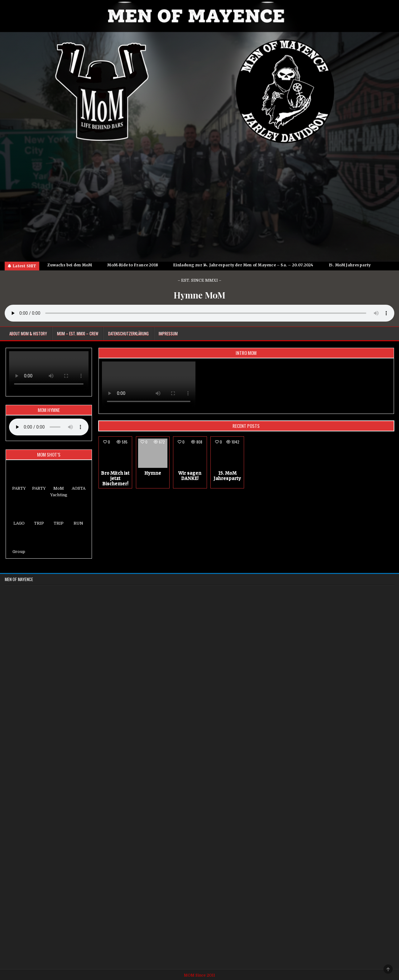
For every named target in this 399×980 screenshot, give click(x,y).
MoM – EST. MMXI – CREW (78, 333)
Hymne (153, 473)
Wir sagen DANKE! (190, 475)
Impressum (168, 333)
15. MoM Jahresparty (227, 475)
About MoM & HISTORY (28, 333)
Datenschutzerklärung (128, 333)
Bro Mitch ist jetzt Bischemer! (115, 478)
